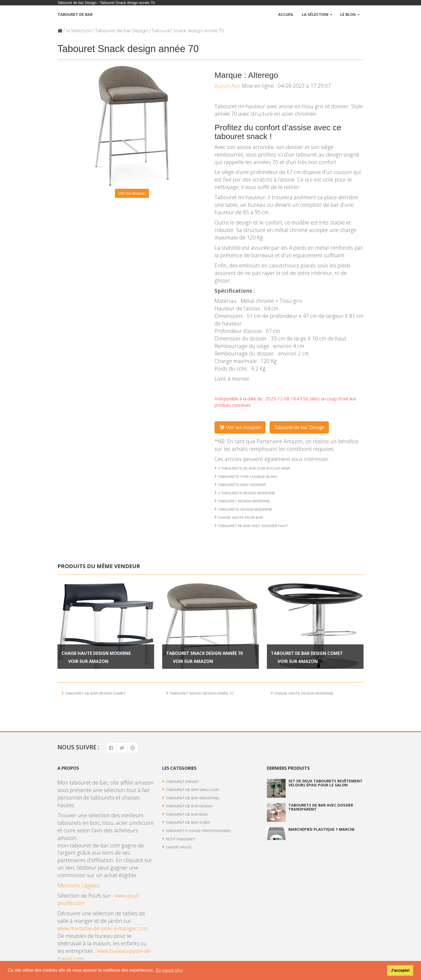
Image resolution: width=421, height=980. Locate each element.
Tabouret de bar (75, 14)
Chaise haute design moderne (96, 653)
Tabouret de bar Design (122, 31)
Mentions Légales (79, 885)
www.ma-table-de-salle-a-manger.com (103, 928)
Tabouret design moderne (244, 501)
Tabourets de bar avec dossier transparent (321, 807)
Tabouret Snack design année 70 (204, 653)
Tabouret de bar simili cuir (192, 790)
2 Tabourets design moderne (247, 493)
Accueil (286, 14)
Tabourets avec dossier (242, 485)
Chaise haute (179, 847)
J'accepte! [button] (400, 970)
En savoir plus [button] (170, 970)
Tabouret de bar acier (188, 823)
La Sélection (317, 14)
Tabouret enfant (182, 782)
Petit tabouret (180, 839)
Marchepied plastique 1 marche (322, 829)
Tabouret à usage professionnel (199, 831)
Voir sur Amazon (132, 193)
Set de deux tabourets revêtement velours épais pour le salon (325, 783)
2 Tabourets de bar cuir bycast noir (254, 468)
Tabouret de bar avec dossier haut (253, 526)
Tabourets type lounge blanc (248, 477)
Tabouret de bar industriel (193, 798)
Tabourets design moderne (245, 509)
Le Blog (350, 14)
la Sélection (79, 31)
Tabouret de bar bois (187, 814)
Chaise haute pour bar (241, 518)
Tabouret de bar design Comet (307, 653)
